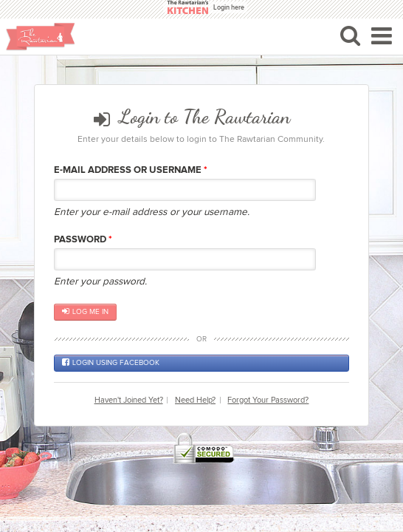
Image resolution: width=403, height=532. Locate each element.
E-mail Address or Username (131, 170)
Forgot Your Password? (268, 400)
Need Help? (195, 400)
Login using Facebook (111, 363)
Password (83, 239)
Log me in (85, 312)
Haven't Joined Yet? (129, 400)
